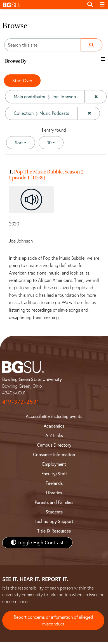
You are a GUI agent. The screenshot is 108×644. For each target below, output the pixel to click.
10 (55, 142)
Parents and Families (54, 502)
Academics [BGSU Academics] (54, 426)
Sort (19, 143)
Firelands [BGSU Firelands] (54, 483)
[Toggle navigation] (102, 4)
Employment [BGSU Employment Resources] (54, 464)
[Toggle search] (90, 4)
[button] (42, 5)
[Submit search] (91, 45)
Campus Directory (54, 445)
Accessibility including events (54, 416)
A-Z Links (54, 435)
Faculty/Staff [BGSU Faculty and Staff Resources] (54, 474)
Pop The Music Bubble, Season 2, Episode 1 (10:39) (47, 175)
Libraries (54, 493)
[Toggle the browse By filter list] (103, 59)
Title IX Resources (54, 531)
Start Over (22, 81)
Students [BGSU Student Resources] (54, 512)
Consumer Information (54, 455)
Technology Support (54, 521)
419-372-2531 (21, 402)
